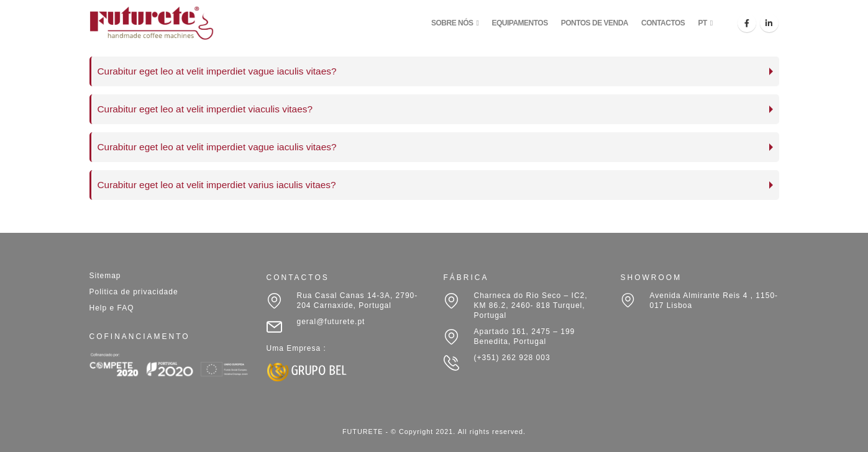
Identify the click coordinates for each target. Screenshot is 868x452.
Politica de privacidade (134, 292)
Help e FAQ (112, 308)
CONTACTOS (663, 23)
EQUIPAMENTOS (519, 23)
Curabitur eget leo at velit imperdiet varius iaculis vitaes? (217, 185)
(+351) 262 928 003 (512, 358)
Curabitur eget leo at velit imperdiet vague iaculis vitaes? (217, 71)
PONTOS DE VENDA (595, 23)
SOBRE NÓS (452, 23)
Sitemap (105, 276)
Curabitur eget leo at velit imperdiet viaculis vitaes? (205, 109)
